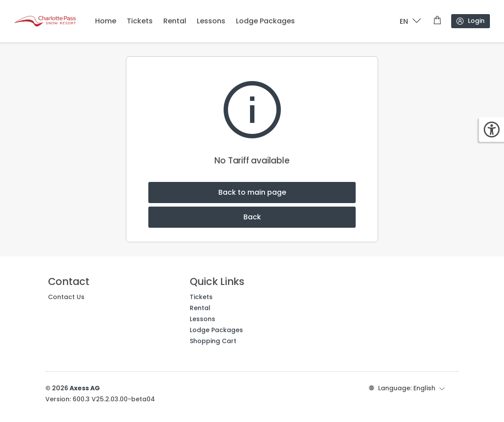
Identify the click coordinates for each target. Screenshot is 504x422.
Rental (175, 21)
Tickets (140, 21)
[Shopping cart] (437, 21)
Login (470, 21)
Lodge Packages (265, 21)
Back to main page (252, 192)
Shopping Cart (213, 341)
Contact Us (66, 297)
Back (252, 217)
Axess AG (85, 388)
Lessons (211, 21)
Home (106, 21)
